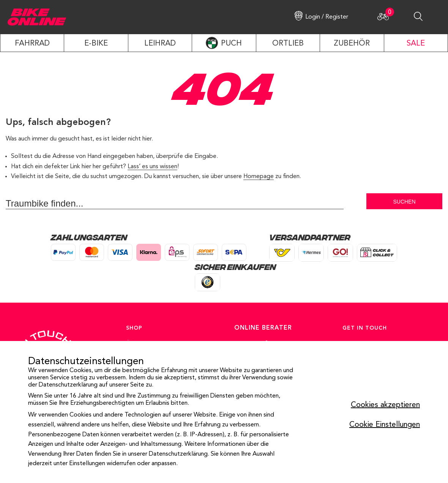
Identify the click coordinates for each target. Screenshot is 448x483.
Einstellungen (87, 464)
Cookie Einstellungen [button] (385, 425)
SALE (416, 44)
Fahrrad (32, 44)
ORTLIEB (288, 44)
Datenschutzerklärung (68, 385)
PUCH (231, 44)
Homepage (259, 177)
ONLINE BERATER (263, 328)
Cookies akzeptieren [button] (385, 405)
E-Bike (96, 44)
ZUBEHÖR (352, 44)
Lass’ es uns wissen (152, 167)
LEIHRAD (160, 44)
